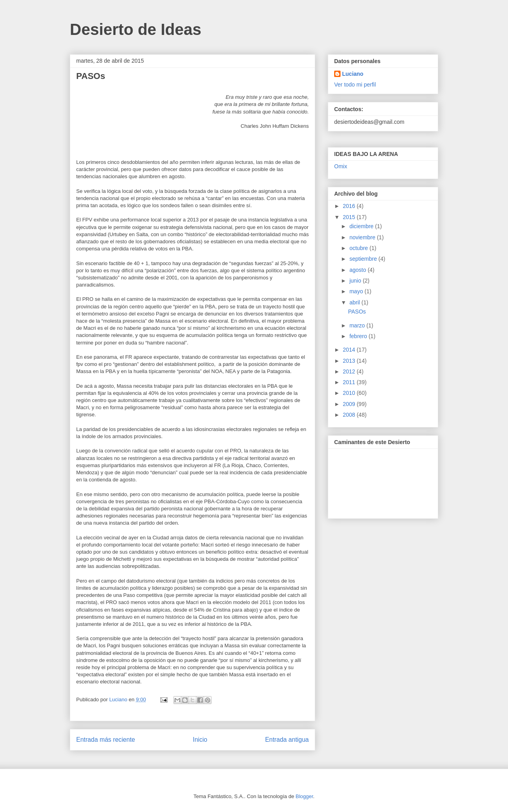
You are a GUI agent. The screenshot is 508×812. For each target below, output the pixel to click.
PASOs (357, 312)
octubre (359, 248)
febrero (359, 336)
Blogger (304, 796)
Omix (341, 166)
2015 (350, 217)
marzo (358, 325)
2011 (350, 382)
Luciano (353, 74)
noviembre (363, 237)
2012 (350, 371)
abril (355, 302)
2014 (350, 350)
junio (356, 281)
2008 (350, 415)
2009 (350, 404)
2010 (350, 393)
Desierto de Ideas (136, 29)
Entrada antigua (287, 740)
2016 (350, 206)
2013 (350, 361)
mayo (357, 291)
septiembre (364, 259)
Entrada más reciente (106, 740)
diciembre (362, 226)
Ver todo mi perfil (355, 85)
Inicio (200, 740)
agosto (358, 270)
